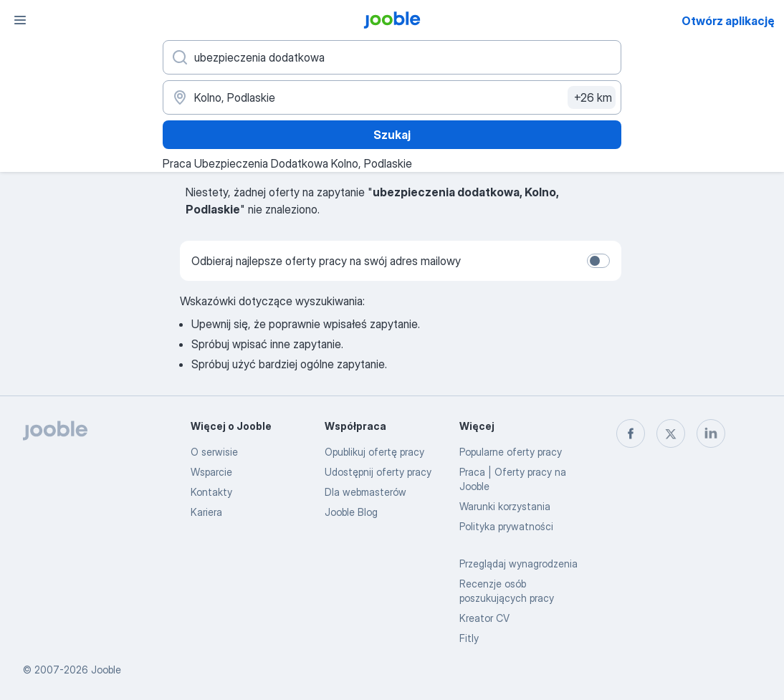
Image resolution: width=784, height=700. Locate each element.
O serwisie (214, 452)
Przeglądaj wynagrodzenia (518, 564)
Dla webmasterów (365, 492)
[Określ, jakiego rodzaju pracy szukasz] (392, 57)
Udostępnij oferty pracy (378, 472)
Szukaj (392, 135)
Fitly (469, 638)
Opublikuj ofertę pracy (374, 452)
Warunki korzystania (505, 506)
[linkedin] (711, 433)
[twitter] (671, 433)
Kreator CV (484, 618)
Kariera (206, 512)
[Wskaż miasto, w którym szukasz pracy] (392, 97)
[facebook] (631, 433)
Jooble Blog (351, 512)
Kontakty (211, 492)
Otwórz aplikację (728, 21)
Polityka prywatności (506, 526)
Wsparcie (211, 472)
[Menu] (20, 20)
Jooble (106, 670)
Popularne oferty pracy (511, 452)
